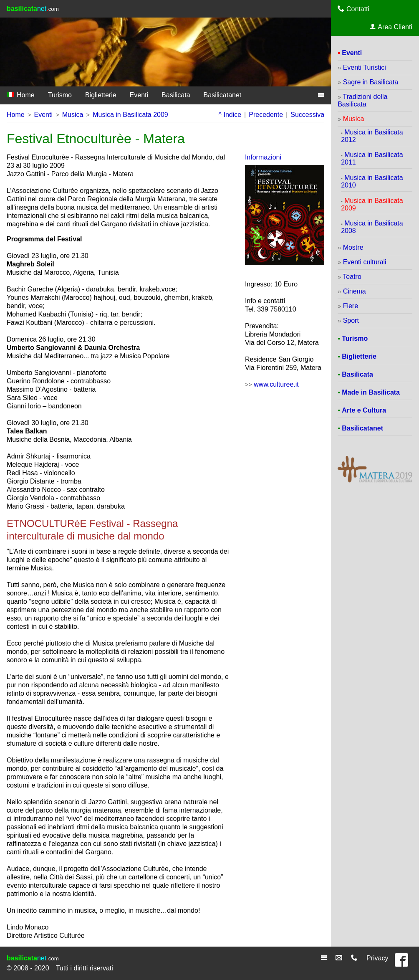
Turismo (60, 95)
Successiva (307, 115)
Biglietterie (101, 95)
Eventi (139, 95)
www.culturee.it (276, 384)
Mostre (353, 247)
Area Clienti (391, 27)
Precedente (266, 115)
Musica (73, 115)
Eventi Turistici (365, 67)
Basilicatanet (223, 95)
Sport (351, 320)
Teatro (352, 277)
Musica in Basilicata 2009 (130, 115)
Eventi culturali (365, 262)
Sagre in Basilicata (371, 82)
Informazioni (263, 157)
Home (21, 95)
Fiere (351, 306)
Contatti (353, 9)
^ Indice (230, 115)
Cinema (355, 291)
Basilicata (176, 95)
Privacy (377, 958)
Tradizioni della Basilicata (362, 100)
